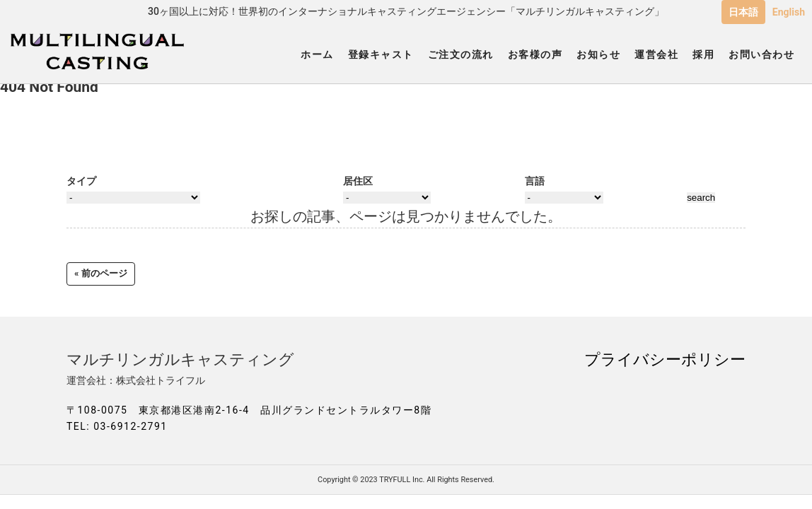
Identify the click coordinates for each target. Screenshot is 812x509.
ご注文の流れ (461, 54)
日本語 (743, 12)
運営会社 (656, 54)
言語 (535, 181)
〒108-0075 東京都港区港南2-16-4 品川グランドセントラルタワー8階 (249, 410)
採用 (703, 54)
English (789, 12)
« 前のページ (101, 273)
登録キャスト (381, 54)
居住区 (358, 181)
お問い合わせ (761, 54)
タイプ (81, 181)
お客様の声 (535, 54)
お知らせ (598, 54)
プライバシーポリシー (665, 359)
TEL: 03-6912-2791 (117, 426)
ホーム (317, 54)
